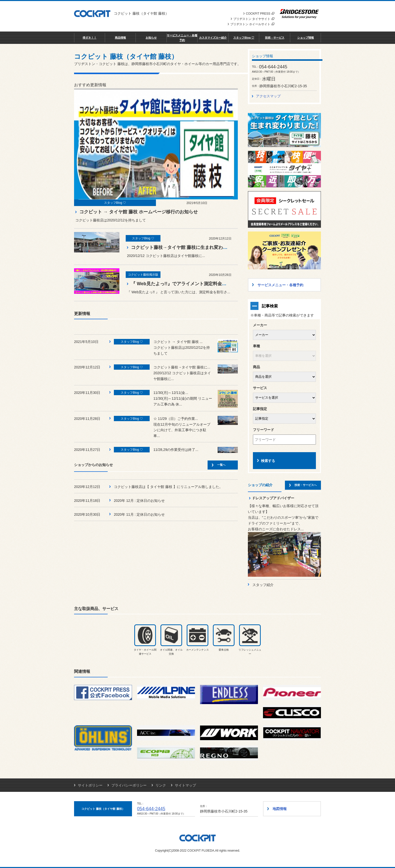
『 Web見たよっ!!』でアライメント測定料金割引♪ (182, 284)
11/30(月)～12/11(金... (171, 393)
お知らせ (151, 38)
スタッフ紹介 (263, 585)
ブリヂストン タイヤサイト (254, 19)
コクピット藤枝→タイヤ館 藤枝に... (182, 367)
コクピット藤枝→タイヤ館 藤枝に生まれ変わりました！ (188, 247)
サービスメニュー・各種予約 (182, 38)
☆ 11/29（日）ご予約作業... (176, 419)
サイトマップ (185, 785)
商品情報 (120, 38)
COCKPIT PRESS (260, 14)
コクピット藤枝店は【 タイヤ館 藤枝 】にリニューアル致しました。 (168, 487)
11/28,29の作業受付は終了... (176, 450)
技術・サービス (275, 38)
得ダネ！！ (90, 38)
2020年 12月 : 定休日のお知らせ (139, 501)
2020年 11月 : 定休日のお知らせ (139, 514)
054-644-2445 (151, 809)
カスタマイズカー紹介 (213, 38)
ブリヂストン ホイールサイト (252, 24)
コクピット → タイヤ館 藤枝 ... (178, 342)
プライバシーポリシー (129, 785)
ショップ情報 (306, 38)
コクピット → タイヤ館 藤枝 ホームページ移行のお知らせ (139, 212)
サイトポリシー (90, 785)
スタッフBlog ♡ (244, 38)
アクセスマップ (268, 96)
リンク (161, 785)
